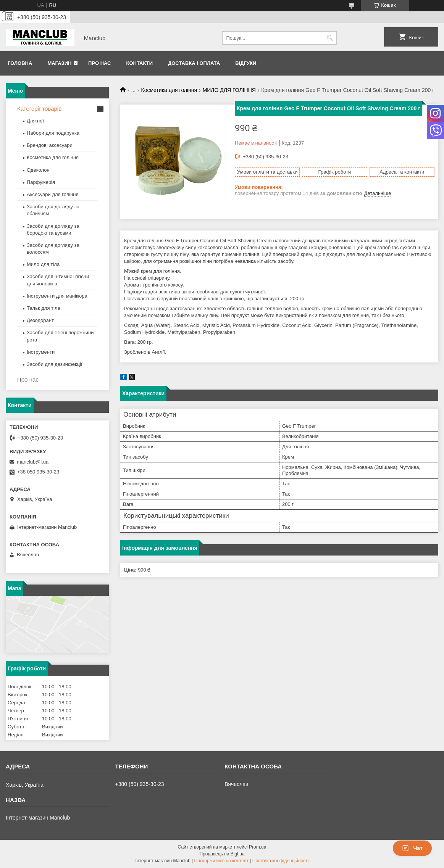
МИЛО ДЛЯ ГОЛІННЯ (229, 90)
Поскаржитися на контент (221, 861)
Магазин (59, 63)
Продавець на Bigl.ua (222, 854)
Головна (20, 63)
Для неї (35, 121)
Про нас (99, 63)
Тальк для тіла (44, 308)
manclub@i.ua (33, 462)
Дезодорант (40, 320)
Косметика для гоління (169, 90)
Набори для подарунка (53, 133)
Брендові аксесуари (50, 145)
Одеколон (38, 170)
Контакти (139, 63)
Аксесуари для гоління (53, 194)
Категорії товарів (39, 109)
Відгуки (246, 63)
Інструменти (41, 352)
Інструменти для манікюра (57, 296)
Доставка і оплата (194, 63)
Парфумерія (41, 182)
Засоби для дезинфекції (55, 364)
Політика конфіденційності (281, 861)
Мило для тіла (43, 264)
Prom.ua (258, 847)
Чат (412, 848)
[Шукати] (330, 38)
